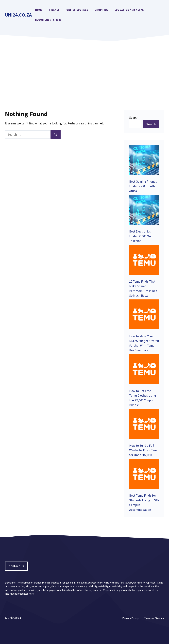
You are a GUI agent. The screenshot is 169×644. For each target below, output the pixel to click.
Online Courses (77, 10)
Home (39, 10)
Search (134, 117)
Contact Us (16, 566)
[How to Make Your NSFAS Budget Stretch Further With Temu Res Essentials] (144, 315)
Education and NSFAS (129, 10)
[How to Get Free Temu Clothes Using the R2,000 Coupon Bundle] (144, 370)
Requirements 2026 (48, 20)
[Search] (56, 135)
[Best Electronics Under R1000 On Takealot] (144, 210)
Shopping (101, 10)
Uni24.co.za (18, 15)
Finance (54, 10)
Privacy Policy (130, 618)
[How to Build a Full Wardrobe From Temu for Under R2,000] (144, 424)
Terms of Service (154, 618)
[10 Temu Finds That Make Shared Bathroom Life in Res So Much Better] (144, 260)
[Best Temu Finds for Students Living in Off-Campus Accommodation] (144, 475)
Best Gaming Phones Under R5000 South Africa (143, 186)
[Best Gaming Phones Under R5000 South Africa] (144, 160)
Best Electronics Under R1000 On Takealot (140, 236)
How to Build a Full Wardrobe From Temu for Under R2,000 (144, 450)
